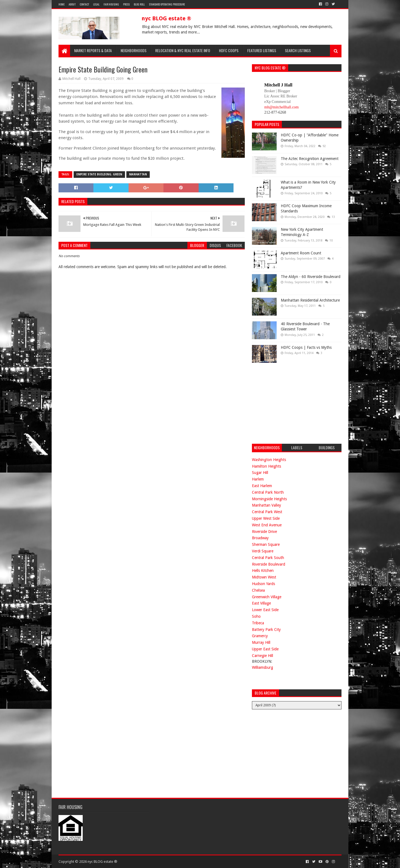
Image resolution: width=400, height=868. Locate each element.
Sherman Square (266, 544)
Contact (84, 4)
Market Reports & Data (93, 50)
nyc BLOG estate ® (166, 18)
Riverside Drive (264, 532)
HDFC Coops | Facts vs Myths (306, 347)
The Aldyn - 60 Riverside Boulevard (311, 277)
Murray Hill (261, 642)
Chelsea (258, 590)
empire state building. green (99, 174)
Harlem (258, 479)
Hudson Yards (263, 584)
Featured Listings (262, 50)
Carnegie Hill (262, 656)
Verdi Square (263, 551)
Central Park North (268, 492)
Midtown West (264, 577)
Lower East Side (265, 610)
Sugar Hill (260, 473)
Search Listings (298, 50)
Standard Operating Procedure (167, 4)
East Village (261, 603)
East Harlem (262, 486)
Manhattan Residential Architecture (310, 300)
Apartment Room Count (301, 253)
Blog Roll (139, 4)
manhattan (138, 174)
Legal (96, 4)
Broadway (260, 538)
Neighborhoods (134, 50)
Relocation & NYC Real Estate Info (183, 50)
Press (126, 4)
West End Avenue (267, 525)
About (72, 4)
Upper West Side (266, 518)
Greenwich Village (267, 597)
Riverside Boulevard (269, 564)
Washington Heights (269, 460)
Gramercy (260, 636)
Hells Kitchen (263, 571)
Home (62, 4)
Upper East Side (265, 649)
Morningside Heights (269, 499)
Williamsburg (262, 667)
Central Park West (267, 512)
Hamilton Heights (266, 466)
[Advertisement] (293, 403)
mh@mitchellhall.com (281, 107)
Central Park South (268, 558)
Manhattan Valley (266, 505)
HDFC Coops (229, 50)
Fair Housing (111, 4)
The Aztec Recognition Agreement (310, 159)
